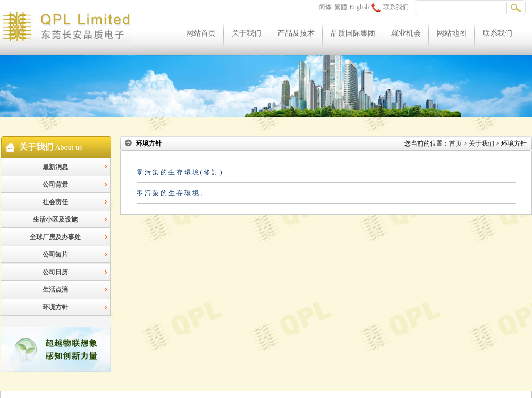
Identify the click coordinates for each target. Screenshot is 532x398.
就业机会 (406, 33)
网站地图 (452, 33)
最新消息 (55, 167)
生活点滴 (55, 290)
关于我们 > (484, 143)
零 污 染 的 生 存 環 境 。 (172, 193)
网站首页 (201, 33)
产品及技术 (296, 33)
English (360, 7)
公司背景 (55, 184)
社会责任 (55, 202)
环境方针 (55, 307)
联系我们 (390, 7)
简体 (325, 7)
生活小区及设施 (55, 219)
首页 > (458, 143)
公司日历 (55, 272)
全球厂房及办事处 (55, 237)
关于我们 (247, 33)
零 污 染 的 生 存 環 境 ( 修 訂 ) (179, 172)
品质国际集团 (353, 33)
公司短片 (55, 255)
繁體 (341, 7)
